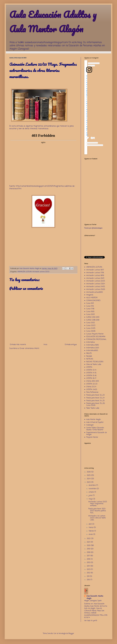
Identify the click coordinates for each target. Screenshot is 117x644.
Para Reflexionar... (93, 392)
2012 (89, 573)
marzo (91, 528)
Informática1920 (92, 351)
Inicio (45, 345)
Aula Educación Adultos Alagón (95, 597)
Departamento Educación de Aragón (97, 434)
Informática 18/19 (92, 345)
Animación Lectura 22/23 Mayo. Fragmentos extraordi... (98, 504)
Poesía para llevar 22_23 (95, 395)
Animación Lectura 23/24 (96, 284)
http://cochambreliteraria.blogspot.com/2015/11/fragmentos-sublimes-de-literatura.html (42, 187)
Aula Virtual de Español (95, 422)
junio (91, 496)
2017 (89, 556)
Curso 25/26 (91, 331)
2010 (89, 580)
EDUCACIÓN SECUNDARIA (96, 337)
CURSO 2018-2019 (93, 320)
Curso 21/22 (91, 323)
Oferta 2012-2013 (93, 381)
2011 (88, 576)
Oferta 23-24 (91, 387)
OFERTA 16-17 (91, 378)
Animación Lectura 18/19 (95, 276)
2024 (89, 479)
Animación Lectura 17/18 (95, 273)
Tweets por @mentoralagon (93, 228)
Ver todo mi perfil (91, 621)
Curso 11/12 (90, 306)
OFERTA (89, 367)
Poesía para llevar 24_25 (95, 401)
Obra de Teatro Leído (94, 364)
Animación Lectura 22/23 (41, 272)
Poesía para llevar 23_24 (95, 398)
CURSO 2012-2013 (93, 317)
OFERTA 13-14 (91, 370)
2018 (89, 552)
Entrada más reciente (18, 345)
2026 (89, 472)
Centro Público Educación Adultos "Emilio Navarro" (95, 429)
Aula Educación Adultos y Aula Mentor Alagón (53, 22)
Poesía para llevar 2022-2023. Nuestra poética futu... (97, 511)
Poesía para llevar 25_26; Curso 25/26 (96, 404)
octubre (92, 492)
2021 (89, 542)
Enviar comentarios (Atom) (29, 348)
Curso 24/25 (91, 328)
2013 (89, 569)
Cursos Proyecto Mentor (95, 334)
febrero (92, 531)
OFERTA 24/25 (92, 390)
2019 (89, 549)
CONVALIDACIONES (93, 301)
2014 (89, 566)
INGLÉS (89, 353)
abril (90, 524)
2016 (89, 559)
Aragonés (90, 295)
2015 (89, 563)
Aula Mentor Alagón (94, 420)
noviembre (93, 489)
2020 (89, 546)
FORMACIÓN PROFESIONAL (96, 339)
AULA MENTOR (92, 298)
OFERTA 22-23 (92, 384)
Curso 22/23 (91, 326)
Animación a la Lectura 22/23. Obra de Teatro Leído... (97, 518)
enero (91, 534)
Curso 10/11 (90, 303)
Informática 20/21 (93, 348)
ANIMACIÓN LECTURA (25, 272)
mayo (91, 499)
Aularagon (90, 425)
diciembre (92, 485)
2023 (89, 482)
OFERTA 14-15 (91, 373)
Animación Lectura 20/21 (95, 278)
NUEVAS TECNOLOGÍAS (95, 362)
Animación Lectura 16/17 (95, 270)
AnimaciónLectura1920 (95, 292)
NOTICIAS (90, 359)
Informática (90, 342)
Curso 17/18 (90, 309)
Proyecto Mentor (92, 437)
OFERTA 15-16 (91, 376)
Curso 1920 (90, 312)
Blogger (71, 634)
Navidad (89, 356)
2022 (89, 539)
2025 (89, 475)
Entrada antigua (71, 345)
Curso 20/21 (90, 314)
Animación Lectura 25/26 (96, 289)
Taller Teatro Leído (93, 408)
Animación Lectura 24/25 (96, 287)
